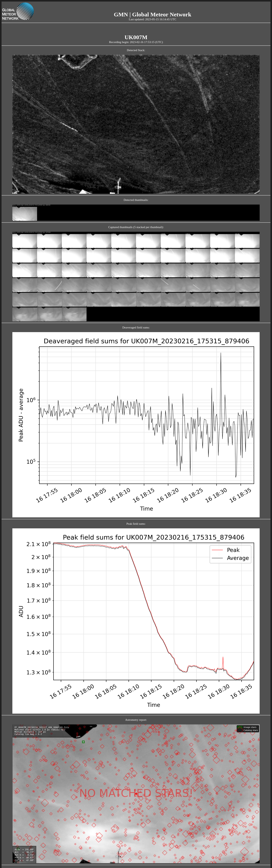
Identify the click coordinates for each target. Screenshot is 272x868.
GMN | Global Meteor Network (153, 14)
